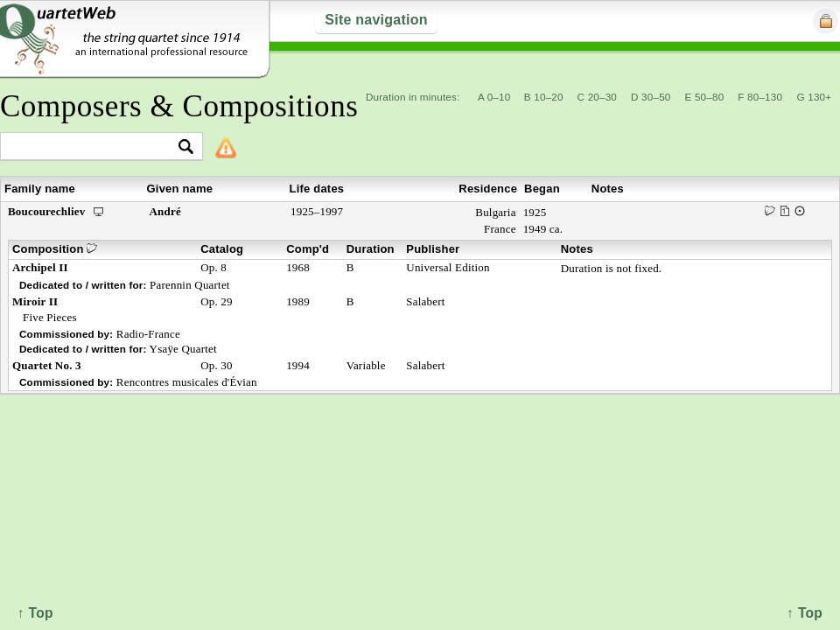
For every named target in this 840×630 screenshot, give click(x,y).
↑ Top (805, 613)
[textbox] (94, 147)
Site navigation (376, 20)
